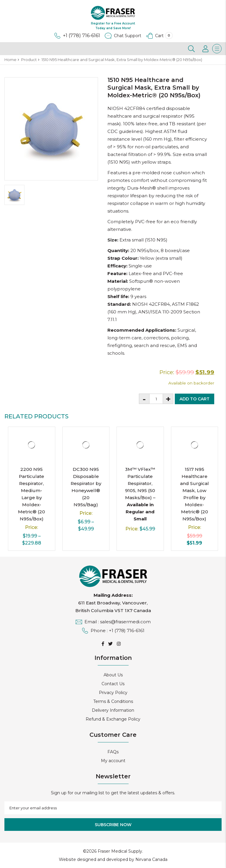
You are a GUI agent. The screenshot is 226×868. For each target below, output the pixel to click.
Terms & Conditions (113, 701)
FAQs (113, 752)
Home (10, 60)
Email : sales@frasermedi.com (113, 622)
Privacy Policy (113, 693)
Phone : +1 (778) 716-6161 (113, 631)
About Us (113, 675)
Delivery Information (113, 710)
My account (113, 761)
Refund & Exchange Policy (113, 719)
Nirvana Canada (151, 859)
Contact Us (113, 684)
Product (29, 60)
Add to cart (195, 399)
